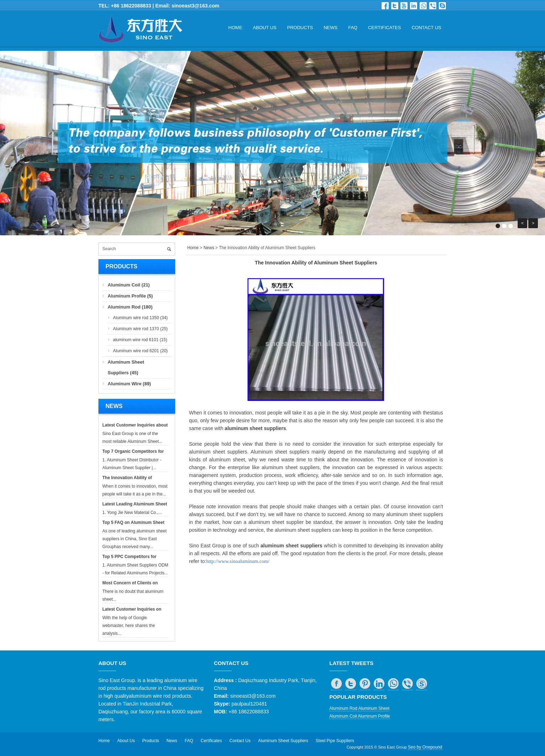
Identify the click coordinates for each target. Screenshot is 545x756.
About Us (265, 28)
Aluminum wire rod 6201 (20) (140, 351)
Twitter (395, 6)
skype (442, 6)
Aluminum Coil (343, 716)
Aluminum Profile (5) (130, 296)
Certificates (385, 28)
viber (433, 6)
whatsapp (423, 6)
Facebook (385, 6)
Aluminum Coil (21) (129, 285)
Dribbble (404, 6)
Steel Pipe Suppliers (335, 741)
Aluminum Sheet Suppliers (283, 741)
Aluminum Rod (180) (130, 307)
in (414, 6)
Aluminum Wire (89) (129, 384)
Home (235, 28)
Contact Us (427, 28)
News (331, 28)
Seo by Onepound (425, 747)
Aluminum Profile (374, 716)
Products (300, 28)
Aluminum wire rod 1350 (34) (140, 318)
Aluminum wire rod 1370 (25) (140, 329)
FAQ (353, 28)
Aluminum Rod (343, 708)
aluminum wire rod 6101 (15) (140, 340)
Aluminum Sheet (374, 708)
